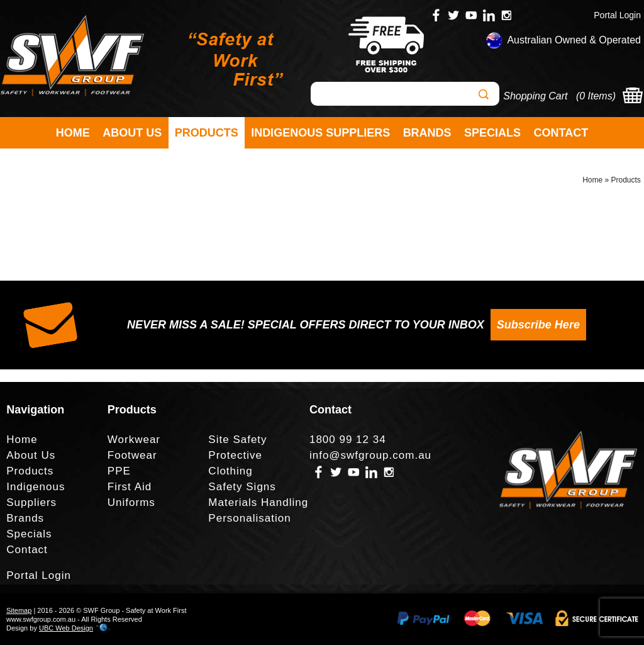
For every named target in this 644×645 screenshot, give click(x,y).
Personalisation (249, 518)
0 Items (596, 96)
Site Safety (237, 440)
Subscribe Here (538, 325)
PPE (119, 471)
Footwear (132, 455)
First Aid (130, 487)
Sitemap (19, 610)
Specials (492, 133)
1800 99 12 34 (348, 440)
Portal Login (617, 15)
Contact (561, 133)
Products (207, 133)
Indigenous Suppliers (320, 133)
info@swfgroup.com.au (370, 455)
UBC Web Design (66, 628)
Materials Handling (258, 502)
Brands (427, 133)
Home (73, 133)
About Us (132, 133)
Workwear (134, 440)
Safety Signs (242, 487)
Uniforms (131, 502)
